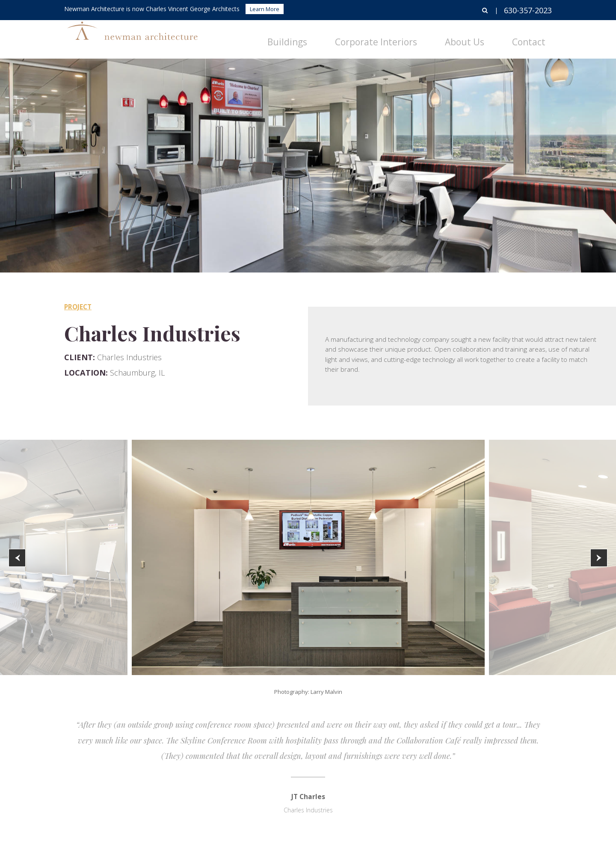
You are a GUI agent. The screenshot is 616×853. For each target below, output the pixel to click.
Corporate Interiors (429, 37)
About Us (493, 37)
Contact (538, 37)
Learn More (265, 9)
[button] (17, 558)
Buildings (365, 37)
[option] (308, 557)
